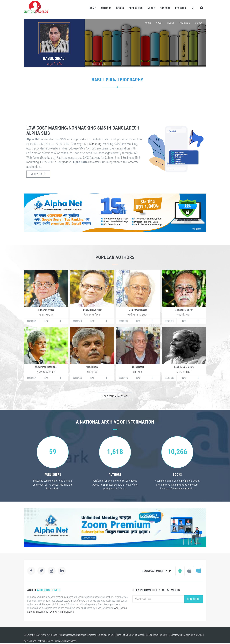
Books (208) (77, 378)
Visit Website (38, 174)
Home (93, 8)
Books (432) (31, 321)
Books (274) (169, 321)
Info (46, 321)
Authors (106, 8)
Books (120, 8)
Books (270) (123, 321)
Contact (165, 8)
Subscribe (194, 599)
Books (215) (31, 378)
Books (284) (77, 321)
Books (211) (123, 378)
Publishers (136, 8)
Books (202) (169, 378)
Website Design (145, 635)
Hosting (171, 635)
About (151, 8)
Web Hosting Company (52, 641)
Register (181, 8)
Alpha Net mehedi (49, 635)
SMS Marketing (92, 144)
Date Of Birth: (99, 64)
